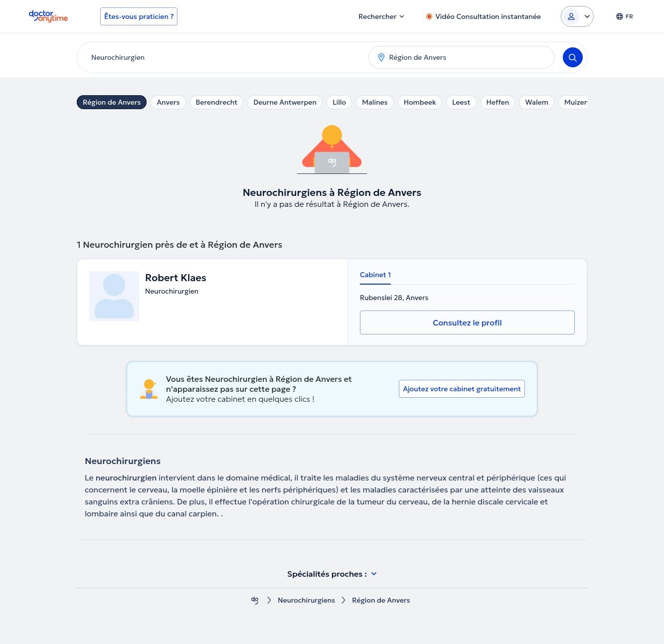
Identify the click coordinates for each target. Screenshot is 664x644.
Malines (375, 102)
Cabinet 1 (375, 275)
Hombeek (420, 102)
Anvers (168, 102)
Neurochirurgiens (307, 600)
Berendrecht (217, 102)
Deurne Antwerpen (285, 102)
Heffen (498, 102)
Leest (461, 102)
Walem (537, 102)
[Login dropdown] (577, 16)
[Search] (573, 57)
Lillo (339, 102)
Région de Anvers (112, 102)
